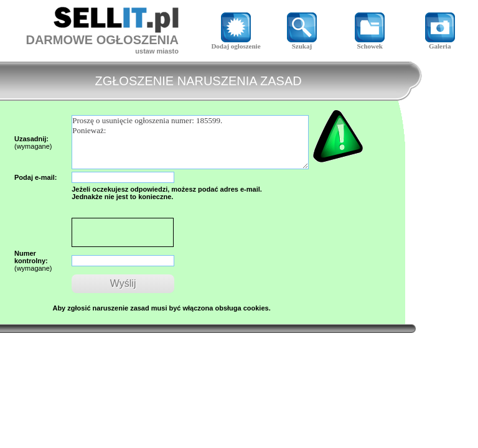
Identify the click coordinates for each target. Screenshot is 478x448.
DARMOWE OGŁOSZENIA (102, 40)
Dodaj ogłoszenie (236, 43)
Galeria (440, 43)
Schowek (370, 43)
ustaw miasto (157, 51)
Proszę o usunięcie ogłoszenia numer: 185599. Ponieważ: (190, 142)
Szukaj (302, 43)
